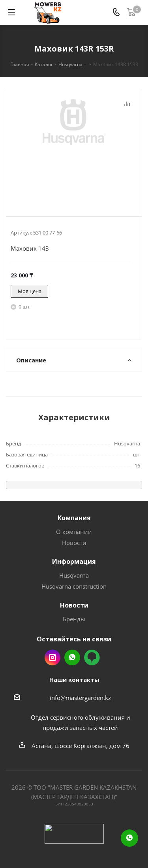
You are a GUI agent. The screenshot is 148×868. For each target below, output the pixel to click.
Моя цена (30, 291)
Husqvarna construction (74, 586)
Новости (74, 543)
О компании (74, 532)
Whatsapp (72, 657)
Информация (74, 561)
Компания (74, 518)
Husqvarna (74, 575)
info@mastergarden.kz (80, 698)
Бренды (74, 619)
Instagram (52, 657)
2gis (92, 657)
